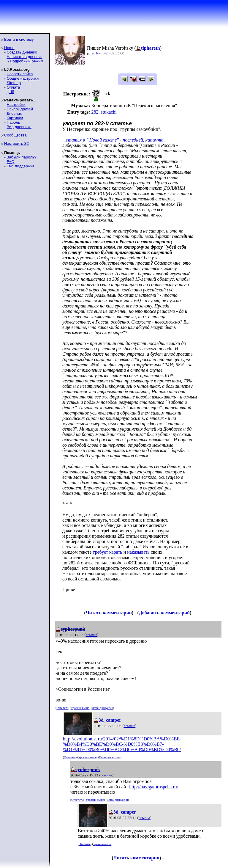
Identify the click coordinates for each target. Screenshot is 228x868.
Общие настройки (23, 78)
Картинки (15, 118)
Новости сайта (20, 74)
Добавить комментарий (164, 613)
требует (100, 552)
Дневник (14, 113)
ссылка (92, 635)
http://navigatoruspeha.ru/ (154, 787)
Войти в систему (19, 39)
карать (116, 552)
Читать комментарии (109, 613)
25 (108, 53)
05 (103, 53)
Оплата (13, 87)
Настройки (16, 105)
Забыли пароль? (21, 157)
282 (95, 112)
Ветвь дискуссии (102, 708)
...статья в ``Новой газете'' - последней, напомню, (113, 140)
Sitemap (14, 83)
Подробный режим (26, 61)
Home (9, 48)
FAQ (10, 162)
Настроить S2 (16, 143)
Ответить (62, 708)
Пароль (13, 122)
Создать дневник (22, 52)
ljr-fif (10, 92)
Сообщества (15, 135)
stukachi (109, 112)
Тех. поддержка (20, 166)
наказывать (138, 552)
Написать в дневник (24, 57)
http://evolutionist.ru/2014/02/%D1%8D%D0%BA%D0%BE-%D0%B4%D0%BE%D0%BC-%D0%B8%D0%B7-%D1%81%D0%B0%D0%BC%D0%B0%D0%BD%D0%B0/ (122, 744)
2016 (95, 53)
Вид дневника (19, 127)
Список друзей (20, 109)
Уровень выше (80, 708)
